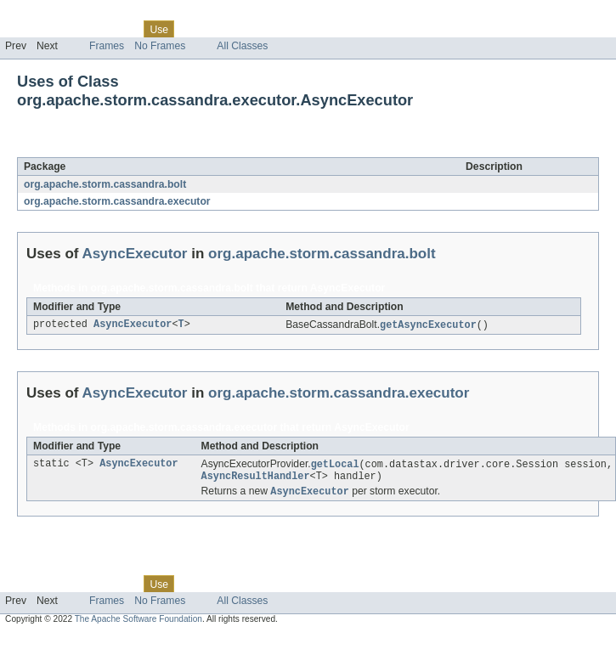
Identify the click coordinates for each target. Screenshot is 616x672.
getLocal (335, 466)
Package (79, 29)
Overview (27, 29)
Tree (194, 29)
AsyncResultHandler (256, 479)
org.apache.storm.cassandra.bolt (105, 184)
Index (291, 29)
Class (122, 29)
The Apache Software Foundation (138, 623)
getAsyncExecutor (428, 325)
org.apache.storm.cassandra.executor (117, 201)
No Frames (160, 46)
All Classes (242, 46)
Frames (107, 46)
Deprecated (242, 29)
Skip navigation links (47, 14)
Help (324, 29)
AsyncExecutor (154, 148)
